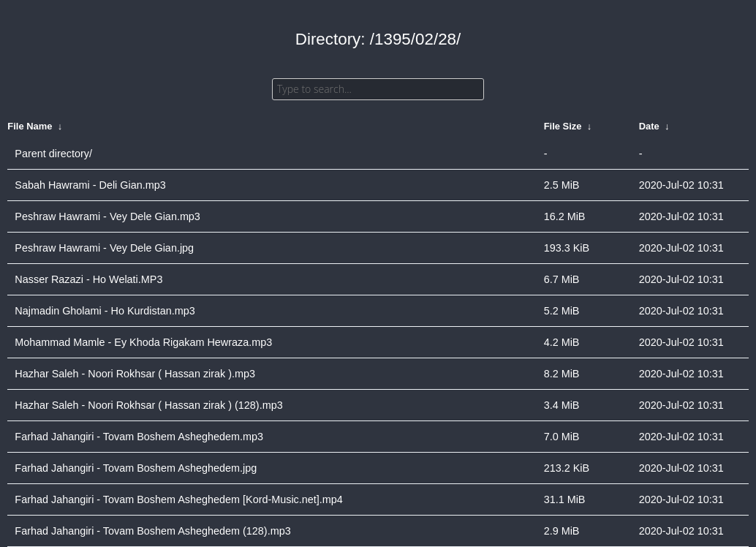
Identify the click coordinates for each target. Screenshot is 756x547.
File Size (563, 126)
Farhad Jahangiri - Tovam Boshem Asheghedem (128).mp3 (152, 531)
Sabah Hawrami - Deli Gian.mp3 (90, 185)
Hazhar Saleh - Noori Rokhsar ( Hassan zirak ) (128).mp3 (148, 405)
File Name (30, 126)
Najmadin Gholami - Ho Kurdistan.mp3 (105, 311)
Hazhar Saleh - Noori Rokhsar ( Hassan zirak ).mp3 (135, 374)
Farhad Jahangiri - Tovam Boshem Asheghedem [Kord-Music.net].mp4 (178, 499)
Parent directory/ (53, 154)
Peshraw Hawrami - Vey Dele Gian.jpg (104, 248)
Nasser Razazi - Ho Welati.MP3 (88, 279)
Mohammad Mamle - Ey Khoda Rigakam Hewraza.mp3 (143, 342)
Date (649, 126)
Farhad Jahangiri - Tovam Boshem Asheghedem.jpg (136, 468)
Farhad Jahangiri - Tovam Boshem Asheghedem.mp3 (139, 437)
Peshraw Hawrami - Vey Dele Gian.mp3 (107, 216)
